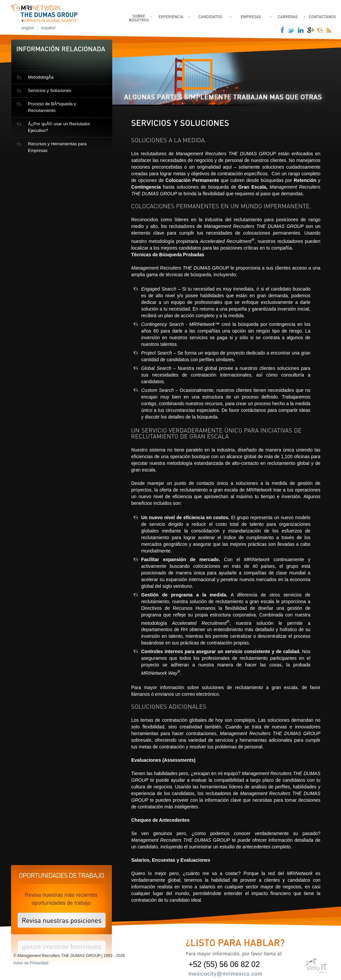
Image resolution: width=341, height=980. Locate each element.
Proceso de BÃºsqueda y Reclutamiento (52, 107)
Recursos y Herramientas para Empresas (57, 147)
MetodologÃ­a (41, 77)
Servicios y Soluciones (50, 90)
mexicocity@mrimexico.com (225, 974)
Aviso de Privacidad (31, 963)
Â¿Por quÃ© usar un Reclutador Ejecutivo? (59, 127)
